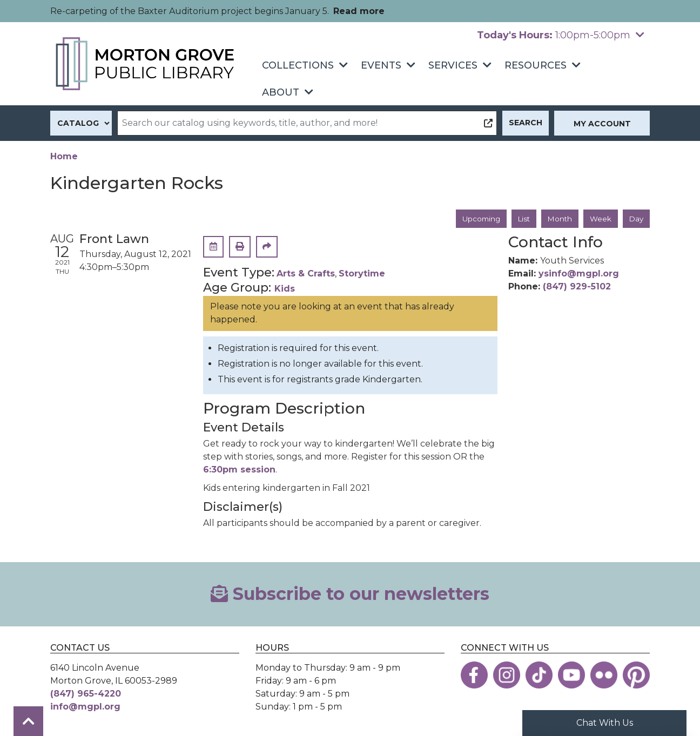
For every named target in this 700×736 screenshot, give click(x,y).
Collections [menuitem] (298, 65)
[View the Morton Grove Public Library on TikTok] (539, 676)
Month (558, 219)
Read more (359, 11)
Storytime (362, 274)
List (520, 219)
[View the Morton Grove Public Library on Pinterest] (636, 676)
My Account (602, 124)
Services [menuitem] (453, 65)
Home (64, 156)
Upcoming (476, 219)
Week (599, 219)
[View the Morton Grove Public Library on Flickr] (604, 676)
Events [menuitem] (381, 65)
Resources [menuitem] (536, 65)
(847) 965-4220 (86, 694)
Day (636, 219)
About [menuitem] (281, 92)
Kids (285, 289)
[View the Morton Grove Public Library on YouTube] (571, 676)
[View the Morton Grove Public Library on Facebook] (474, 676)
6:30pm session (239, 470)
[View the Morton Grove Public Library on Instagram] (507, 676)
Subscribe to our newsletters (350, 594)
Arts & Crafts (306, 274)
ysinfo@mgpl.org (579, 274)
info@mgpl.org (85, 707)
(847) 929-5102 (577, 287)
